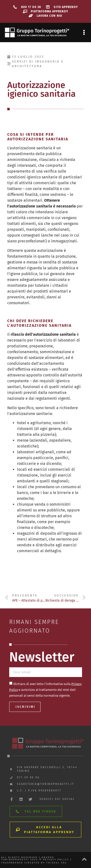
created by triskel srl (46, 863)
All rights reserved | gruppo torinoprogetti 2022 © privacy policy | (36, 858)
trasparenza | (13, 863)
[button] (84, 33)
